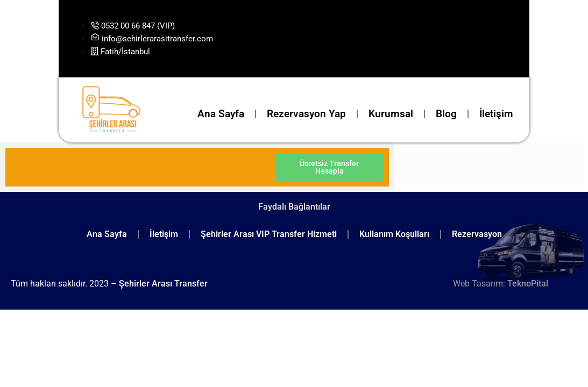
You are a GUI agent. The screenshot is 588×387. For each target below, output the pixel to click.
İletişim (496, 114)
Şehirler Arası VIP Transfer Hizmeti (269, 234)
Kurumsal (391, 114)
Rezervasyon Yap (306, 114)
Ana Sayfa (221, 114)
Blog (446, 114)
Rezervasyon (477, 234)
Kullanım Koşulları (394, 234)
